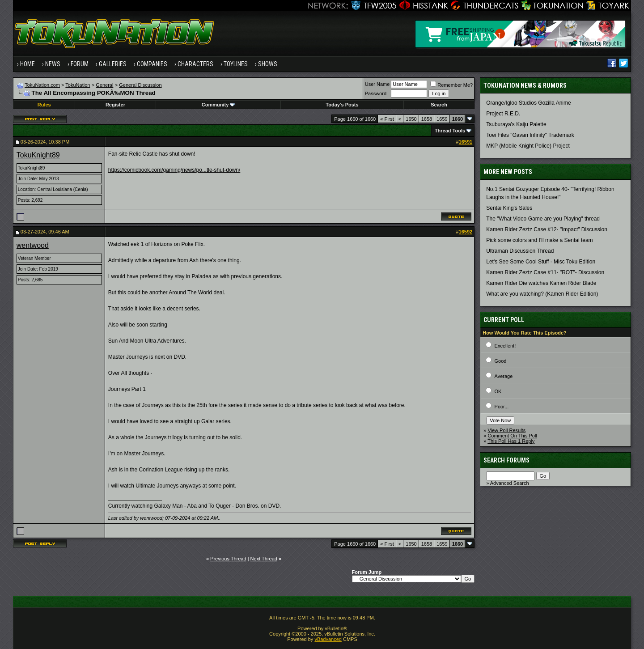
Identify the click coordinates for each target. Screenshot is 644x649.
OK (498, 391)
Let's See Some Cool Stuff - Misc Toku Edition (541, 262)
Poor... (502, 407)
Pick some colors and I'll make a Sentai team (539, 240)
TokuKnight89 (38, 155)
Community (218, 105)
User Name (377, 84)
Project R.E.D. (503, 114)
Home (28, 64)
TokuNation (78, 85)
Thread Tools (450, 131)
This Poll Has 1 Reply (511, 441)
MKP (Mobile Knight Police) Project (528, 146)
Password (376, 93)
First (387, 119)
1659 (442, 119)
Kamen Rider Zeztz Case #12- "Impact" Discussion (547, 229)
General (104, 85)
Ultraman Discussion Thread (520, 251)
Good (501, 361)
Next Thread (264, 559)
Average (504, 376)
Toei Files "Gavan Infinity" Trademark (530, 135)
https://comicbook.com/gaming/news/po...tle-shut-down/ (174, 170)
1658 (427, 119)
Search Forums (506, 460)
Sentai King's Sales (509, 208)
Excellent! (505, 346)
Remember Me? (451, 85)
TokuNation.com (42, 85)
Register (115, 105)
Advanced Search (510, 483)
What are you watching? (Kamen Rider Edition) (542, 294)
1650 (411, 119)
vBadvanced (328, 639)
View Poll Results (506, 430)
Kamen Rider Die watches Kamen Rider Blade (541, 283)
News (53, 64)
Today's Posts (342, 105)
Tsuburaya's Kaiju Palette (516, 124)
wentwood (33, 245)
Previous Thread (228, 559)
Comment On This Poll (512, 436)
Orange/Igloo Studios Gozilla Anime (528, 103)
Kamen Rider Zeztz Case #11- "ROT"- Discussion (545, 272)
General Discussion (140, 85)
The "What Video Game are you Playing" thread (543, 219)
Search (439, 105)
